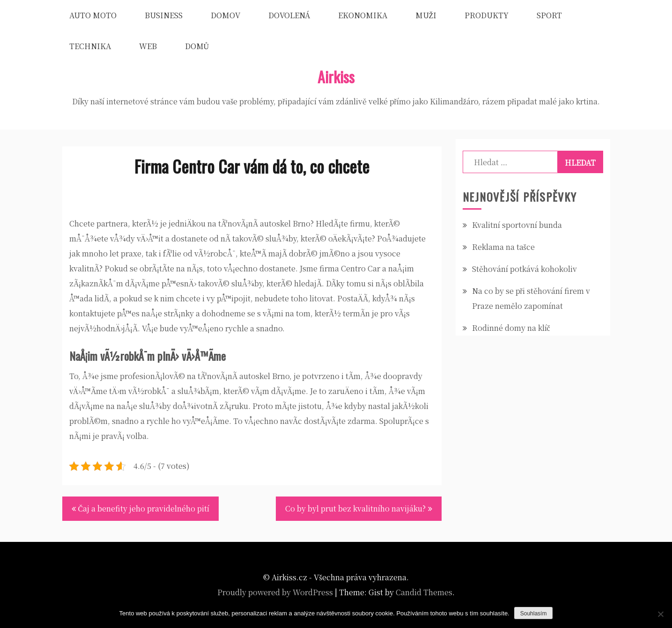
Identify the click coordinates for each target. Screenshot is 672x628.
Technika (90, 46)
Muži (426, 15)
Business (164, 15)
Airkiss (336, 77)
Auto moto (93, 15)
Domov (225, 15)
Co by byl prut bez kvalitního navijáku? (355, 508)
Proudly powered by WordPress (275, 592)
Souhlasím (534, 613)
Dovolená (289, 15)
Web (148, 46)
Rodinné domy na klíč (511, 328)
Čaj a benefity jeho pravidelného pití (144, 508)
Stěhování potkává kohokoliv (524, 269)
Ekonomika (363, 15)
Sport (549, 15)
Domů (197, 46)
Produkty (487, 15)
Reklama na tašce (503, 247)
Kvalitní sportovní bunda (517, 225)
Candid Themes (424, 592)
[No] (660, 614)
